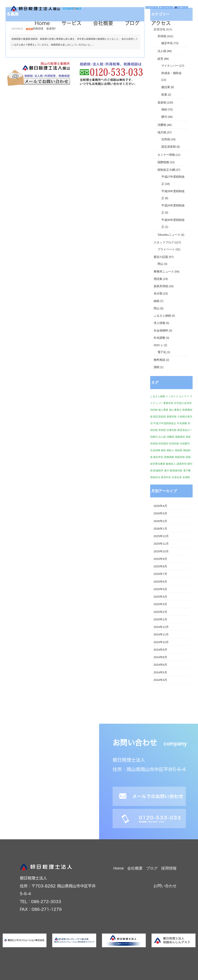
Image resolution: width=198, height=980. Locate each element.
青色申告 (166, 477)
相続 (164, 109)
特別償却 (163, 444)
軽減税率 (158, 471)
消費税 (162, 125)
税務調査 (169, 457)
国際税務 (163, 162)
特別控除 (174, 444)
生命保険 (155, 450)
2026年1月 (160, 529)
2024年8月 (160, 657)
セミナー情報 (166, 155)
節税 (188, 457)
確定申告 (167, 43)
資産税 (162, 103)
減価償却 (180, 437)
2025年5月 (160, 589)
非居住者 (177, 477)
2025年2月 (160, 612)
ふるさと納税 (162, 316)
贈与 (164, 117)
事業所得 (168, 403)
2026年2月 (160, 521)
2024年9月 (160, 650)
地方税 (162, 132)
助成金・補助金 (171, 73)
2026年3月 (160, 513)
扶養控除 (172, 430)
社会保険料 (161, 331)
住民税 (166, 139)
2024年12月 (161, 627)
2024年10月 (161, 642)
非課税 (186, 477)
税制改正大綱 (166, 170)
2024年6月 (160, 665)
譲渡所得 (182, 464)
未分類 (158, 294)
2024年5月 (160, 672)
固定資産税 (169, 147)
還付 (167, 471)
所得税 (162, 36)
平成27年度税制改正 (165, 423)
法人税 (162, 51)
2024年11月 (161, 634)
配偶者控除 (176, 471)
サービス (72, 23)
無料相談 (159, 360)
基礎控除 (172, 417)
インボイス (172, 396)
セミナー (184, 396)
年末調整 (159, 338)
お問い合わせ (165, 886)
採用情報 (169, 868)
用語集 (158, 279)
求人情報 (159, 323)
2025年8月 (160, 566)
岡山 (160, 264)
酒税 (157, 367)
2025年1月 (160, 619)
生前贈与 (185, 444)
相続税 (179, 450)
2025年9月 (160, 559)
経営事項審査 (158, 464)
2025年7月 (160, 574)
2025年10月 (161, 551)
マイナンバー (170, 66)
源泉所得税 (161, 286)
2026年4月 (160, 506)
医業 (164, 95)
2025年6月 (160, 582)
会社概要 (103, 23)
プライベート (166, 249)
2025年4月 (160, 597)
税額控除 (180, 457)
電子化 (162, 352)
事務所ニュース (164, 272)
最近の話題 (161, 257)
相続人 (170, 450)
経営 (160, 59)
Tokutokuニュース (169, 235)
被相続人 (171, 464)
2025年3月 (160, 604)
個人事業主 (175, 410)
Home (42, 23)
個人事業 (163, 410)
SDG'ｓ (158, 345)
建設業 (166, 87)
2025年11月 (161, 544)
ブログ (132, 23)
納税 (157, 301)
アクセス (161, 23)
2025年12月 (161, 536)
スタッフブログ (164, 242)
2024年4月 (160, 680)
